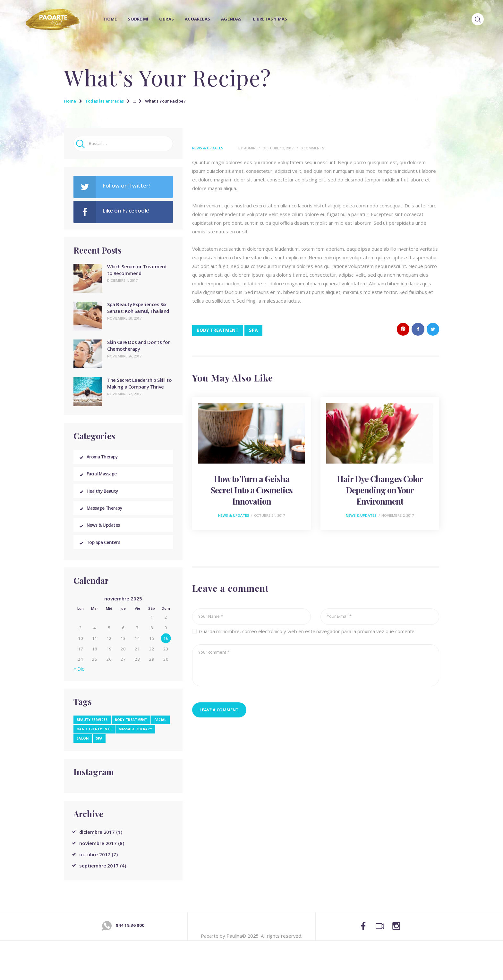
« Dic (79, 678)
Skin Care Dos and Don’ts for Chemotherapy (138, 345)
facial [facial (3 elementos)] (160, 729)
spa (253, 330)
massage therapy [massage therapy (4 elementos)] (136, 738)
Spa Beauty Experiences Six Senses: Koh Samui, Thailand (138, 308)
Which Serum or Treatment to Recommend (137, 270)
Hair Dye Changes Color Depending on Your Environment (380, 490)
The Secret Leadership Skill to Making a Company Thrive (139, 383)
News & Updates (208, 148)
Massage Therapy (108, 513)
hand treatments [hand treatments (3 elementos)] (94, 738)
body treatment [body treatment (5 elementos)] (131, 729)
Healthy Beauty (105, 495)
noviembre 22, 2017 (124, 394)
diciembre (97, 841)
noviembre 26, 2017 (124, 356)
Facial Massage (105, 476)
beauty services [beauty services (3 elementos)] (92, 729)
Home (70, 101)
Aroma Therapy (105, 457)
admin (250, 148)
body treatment (218, 330)
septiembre (99, 875)
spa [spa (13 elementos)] (99, 747)
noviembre (98, 852)
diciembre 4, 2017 (122, 280)
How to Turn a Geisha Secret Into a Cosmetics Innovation (252, 490)
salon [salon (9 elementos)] (83, 747)
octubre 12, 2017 (278, 148)
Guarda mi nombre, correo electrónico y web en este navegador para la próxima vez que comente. (307, 632)
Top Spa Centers (106, 550)
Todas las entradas (104, 101)
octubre (95, 863)
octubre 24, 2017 (269, 516)
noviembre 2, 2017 (398, 516)
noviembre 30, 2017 (124, 318)
